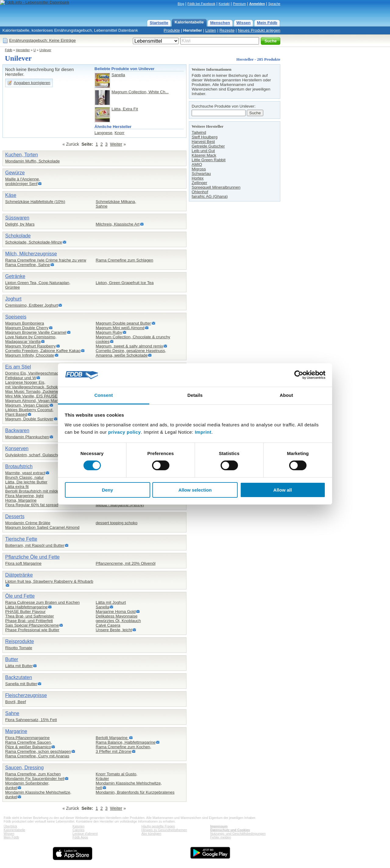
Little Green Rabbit (209, 160)
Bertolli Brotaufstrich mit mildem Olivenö (41, 491)
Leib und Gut (203, 151)
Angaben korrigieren (32, 83)
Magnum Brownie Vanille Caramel (36, 332)
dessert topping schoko (117, 523)
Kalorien (78, 826)
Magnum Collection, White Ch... (140, 92)
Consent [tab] (104, 395)
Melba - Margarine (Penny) (120, 505)
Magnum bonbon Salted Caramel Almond (42, 527)
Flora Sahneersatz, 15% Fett (31, 720)
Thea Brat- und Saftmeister (30, 616)
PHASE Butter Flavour (25, 612)
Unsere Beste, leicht (114, 630)
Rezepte (227, 30)
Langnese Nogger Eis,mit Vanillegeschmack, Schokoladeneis (40, 385)
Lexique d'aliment (85, 834)
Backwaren (17, 430)
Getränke (15, 276)
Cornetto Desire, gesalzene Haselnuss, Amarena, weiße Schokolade (131, 353)
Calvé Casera (108, 625)
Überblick (10, 826)
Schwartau (201, 174)
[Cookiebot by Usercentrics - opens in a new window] (299, 375)
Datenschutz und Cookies (230, 830)
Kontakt (224, 4)
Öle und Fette (20, 596)
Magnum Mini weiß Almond (120, 328)
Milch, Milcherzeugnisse (31, 254)
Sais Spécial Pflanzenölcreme (32, 625)
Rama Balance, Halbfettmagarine (126, 742)
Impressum (219, 826)
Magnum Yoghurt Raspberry (30, 346)
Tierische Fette (21, 539)
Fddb (9, 50)
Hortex (198, 178)
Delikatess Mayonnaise (117, 616)
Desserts (15, 516)
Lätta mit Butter (19, 666)
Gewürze (15, 173)
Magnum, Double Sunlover (29, 419)
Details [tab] (195, 395)
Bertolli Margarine (112, 738)
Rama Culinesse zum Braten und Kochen (42, 602)
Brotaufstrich (19, 466)
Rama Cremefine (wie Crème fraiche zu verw (46, 260)
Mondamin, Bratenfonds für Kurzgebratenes (135, 792)
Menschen (220, 23)
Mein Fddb (267, 23)
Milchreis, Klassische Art (118, 224)
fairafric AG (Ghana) (210, 196)
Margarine (16, 731)
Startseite (159, 23)
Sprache (274, 4)
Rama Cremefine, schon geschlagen (38, 751)
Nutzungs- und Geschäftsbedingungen (238, 834)
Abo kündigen (151, 834)
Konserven (17, 448)
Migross (199, 169)
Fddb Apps (80, 837)
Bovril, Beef (16, 702)
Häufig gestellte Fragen (158, 826)
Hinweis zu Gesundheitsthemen (164, 830)
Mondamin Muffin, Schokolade (32, 161)
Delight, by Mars (20, 224)
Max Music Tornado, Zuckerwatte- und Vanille (46, 391)
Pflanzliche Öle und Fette (32, 557)
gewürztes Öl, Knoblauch (118, 621)
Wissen (244, 23)
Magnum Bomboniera (25, 323)
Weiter (116, 144)
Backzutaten (19, 677)
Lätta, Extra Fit (125, 109)
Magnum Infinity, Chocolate (30, 355)
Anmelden (257, 4)
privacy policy (124, 432)
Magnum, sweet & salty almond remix (129, 346)
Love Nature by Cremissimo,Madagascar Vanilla (31, 339)
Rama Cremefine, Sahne (28, 265)
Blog (181, 4)
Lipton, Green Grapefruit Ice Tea (125, 283)
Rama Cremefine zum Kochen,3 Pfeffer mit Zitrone (123, 749)
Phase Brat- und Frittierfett (29, 621)
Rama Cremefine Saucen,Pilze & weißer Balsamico (28, 745)
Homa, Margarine (21, 500)
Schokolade (18, 236)
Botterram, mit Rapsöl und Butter (35, 545)
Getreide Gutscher (208, 146)
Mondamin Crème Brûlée (28, 523)
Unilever (45, 50)
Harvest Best (203, 142)
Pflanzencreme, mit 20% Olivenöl (126, 563)
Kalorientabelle (189, 22)
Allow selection (195, 490)
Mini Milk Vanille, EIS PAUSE (31, 396)
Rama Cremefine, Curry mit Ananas (37, 756)
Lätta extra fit (17, 487)
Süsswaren (17, 218)
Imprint (203, 432)
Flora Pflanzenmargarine (27, 738)
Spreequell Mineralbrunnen (216, 187)
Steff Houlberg (205, 137)
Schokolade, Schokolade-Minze (34, 242)
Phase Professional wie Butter (32, 630)
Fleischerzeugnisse (26, 695)
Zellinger (199, 183)
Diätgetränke (19, 575)
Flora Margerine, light (24, 496)
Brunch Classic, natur (25, 477)
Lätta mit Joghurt (111, 602)
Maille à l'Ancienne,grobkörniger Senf (23, 181)
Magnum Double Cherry (27, 328)
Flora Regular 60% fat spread (32, 505)
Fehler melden (221, 837)
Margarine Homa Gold (116, 612)
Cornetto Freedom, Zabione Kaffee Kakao (43, 351)
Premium (239, 4)
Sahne (12, 713)
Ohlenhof (200, 192)
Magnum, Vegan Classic (27, 405)
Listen (211, 30)
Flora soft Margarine (23, 563)
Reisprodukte (19, 641)
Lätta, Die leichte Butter (26, 482)
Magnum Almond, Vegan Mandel (35, 401)
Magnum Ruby (109, 332)
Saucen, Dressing (24, 768)
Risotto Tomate (19, 648)
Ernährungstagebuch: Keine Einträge (43, 40)
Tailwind (199, 132)
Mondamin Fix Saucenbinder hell (35, 779)
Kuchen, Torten (21, 155)
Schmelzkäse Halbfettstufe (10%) (35, 202)
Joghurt (13, 299)
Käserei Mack (204, 155)
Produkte (172, 30)
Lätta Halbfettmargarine (26, 607)
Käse (11, 195)
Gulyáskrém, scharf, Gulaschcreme (37, 455)
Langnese (103, 133)
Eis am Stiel (18, 367)
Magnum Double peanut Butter (123, 323)
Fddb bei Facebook (201, 4)
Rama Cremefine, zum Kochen (33, 774)
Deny (107, 490)
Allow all (283, 490)
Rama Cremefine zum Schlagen (124, 260)
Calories (78, 830)
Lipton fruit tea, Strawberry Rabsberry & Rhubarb (49, 581)
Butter (12, 659)
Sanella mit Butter (21, 684)
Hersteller (193, 30)
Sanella (118, 75)
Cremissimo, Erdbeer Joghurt (32, 305)
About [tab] (286, 395)
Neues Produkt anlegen (259, 30)
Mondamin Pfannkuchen (27, 437)
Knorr (120, 133)
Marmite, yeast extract (25, 473)
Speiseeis (16, 317)
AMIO (197, 164)
